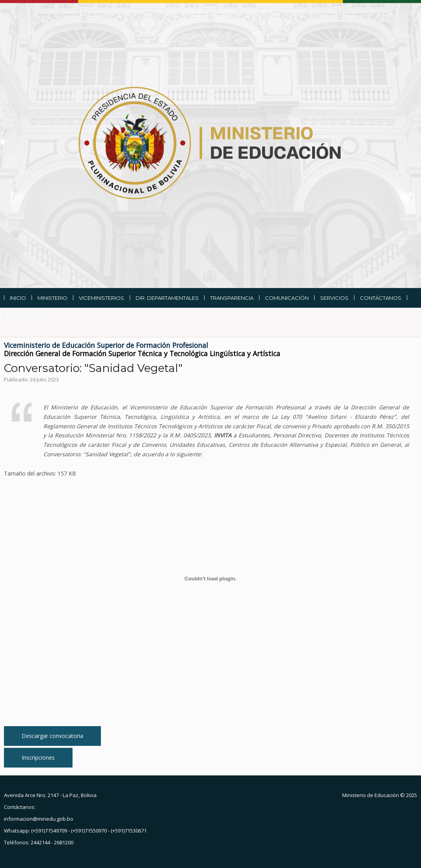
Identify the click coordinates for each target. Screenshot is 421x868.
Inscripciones (38, 757)
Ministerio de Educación (371, 795)
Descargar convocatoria (52, 736)
